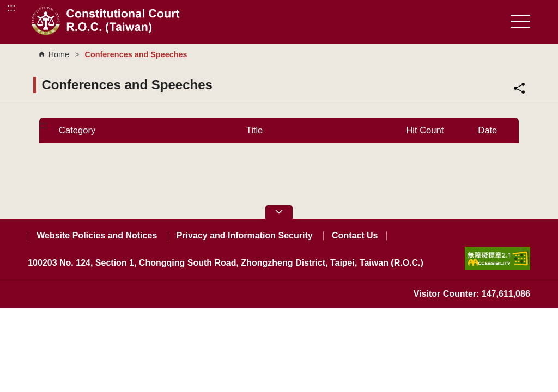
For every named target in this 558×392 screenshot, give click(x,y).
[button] (279, 212)
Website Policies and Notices (97, 235)
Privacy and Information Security (245, 235)
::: (11, 7)
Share (519, 88)
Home (59, 54)
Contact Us (355, 235)
